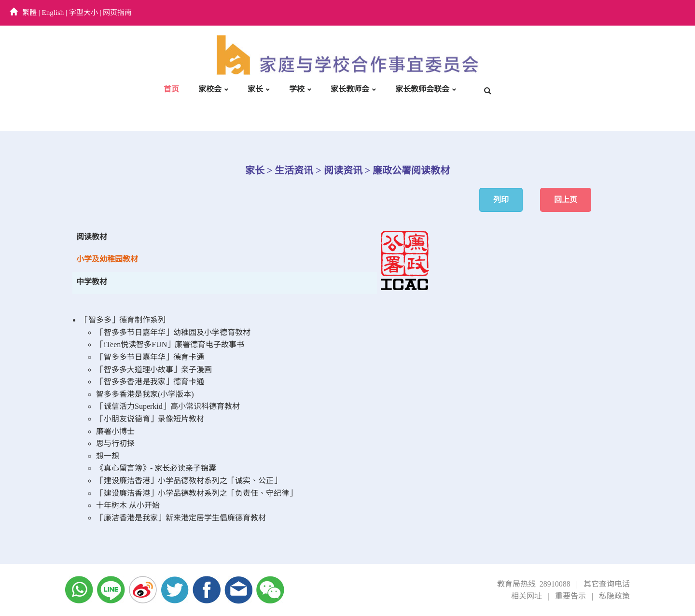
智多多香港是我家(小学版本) (145, 394)
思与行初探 (115, 443)
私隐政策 (614, 596)
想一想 (108, 456)
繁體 (29, 13)
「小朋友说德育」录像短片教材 (150, 419)
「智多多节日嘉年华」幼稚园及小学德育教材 (173, 332)
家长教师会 (350, 89)
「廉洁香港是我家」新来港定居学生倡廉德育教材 (181, 518)
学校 (297, 89)
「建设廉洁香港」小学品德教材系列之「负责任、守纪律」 (196, 493)
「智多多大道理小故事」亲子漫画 (154, 370)
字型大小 (83, 13)
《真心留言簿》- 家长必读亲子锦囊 (156, 468)
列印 (501, 200)
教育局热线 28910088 (534, 584)
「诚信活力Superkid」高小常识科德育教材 (168, 406)
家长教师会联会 (422, 89)
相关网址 (527, 596)
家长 (255, 89)
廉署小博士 (115, 431)
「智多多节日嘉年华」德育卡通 (150, 357)
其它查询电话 (607, 584)
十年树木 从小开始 (128, 505)
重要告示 (570, 596)
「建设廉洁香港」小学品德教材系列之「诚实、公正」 (189, 481)
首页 (171, 89)
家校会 (210, 89)
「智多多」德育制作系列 (123, 320)
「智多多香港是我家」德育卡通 (150, 382)
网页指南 (117, 13)
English (53, 13)
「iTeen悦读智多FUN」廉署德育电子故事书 (170, 344)
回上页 (566, 200)
